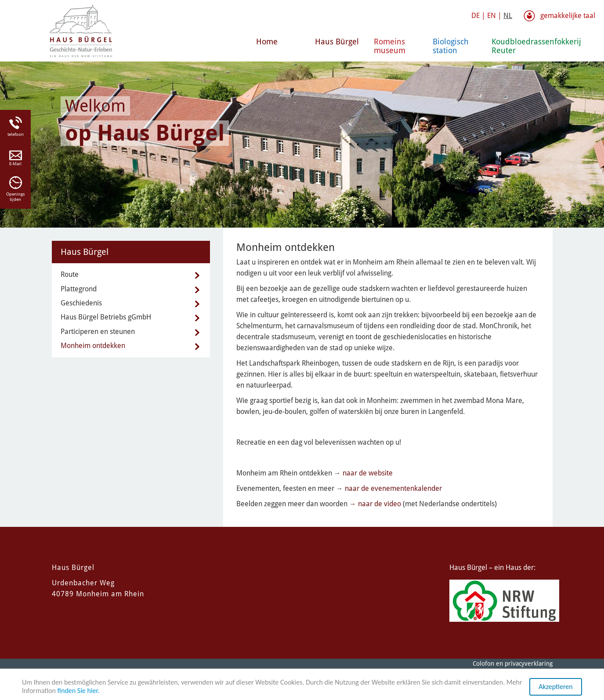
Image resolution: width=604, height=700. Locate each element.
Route (70, 274)
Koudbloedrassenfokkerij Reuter (517, 46)
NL (508, 16)
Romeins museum (390, 46)
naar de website (368, 473)
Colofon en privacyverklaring (513, 664)
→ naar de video (375, 504)
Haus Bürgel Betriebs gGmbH (106, 317)
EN (492, 16)
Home (267, 42)
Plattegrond (79, 289)
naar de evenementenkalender (393, 488)
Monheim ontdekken (93, 346)
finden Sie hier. (79, 691)
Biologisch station (451, 46)
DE (476, 16)
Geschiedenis (81, 303)
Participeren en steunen (98, 332)
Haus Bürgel (337, 42)
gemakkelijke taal (568, 16)
